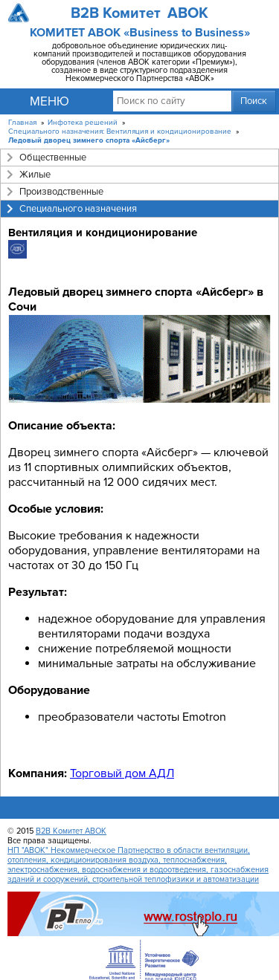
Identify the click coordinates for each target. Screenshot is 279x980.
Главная (22, 123)
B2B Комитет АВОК (71, 831)
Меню (49, 101)
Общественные (53, 158)
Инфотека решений (83, 123)
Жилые (35, 175)
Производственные (61, 192)
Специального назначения (78, 209)
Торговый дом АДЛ (122, 773)
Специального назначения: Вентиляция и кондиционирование (120, 132)
